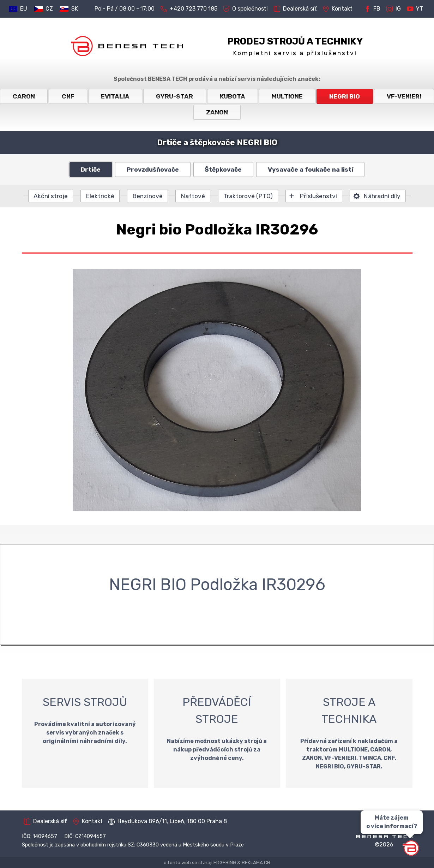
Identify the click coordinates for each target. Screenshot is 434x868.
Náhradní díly (382, 196)
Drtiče (91, 170)
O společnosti (245, 9)
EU (24, 9)
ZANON (217, 112)
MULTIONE (287, 96)
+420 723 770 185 (189, 9)
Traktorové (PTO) (248, 196)
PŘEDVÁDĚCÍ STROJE (217, 733)
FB (372, 9)
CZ (49, 9)
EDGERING (225, 862)
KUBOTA (233, 96)
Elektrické (100, 196)
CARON (24, 96)
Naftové (193, 196)
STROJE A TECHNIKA (349, 733)
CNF (68, 96)
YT (415, 9)
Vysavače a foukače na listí (311, 170)
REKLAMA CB (256, 862)
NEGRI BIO (345, 96)
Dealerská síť (295, 9)
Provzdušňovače (153, 170)
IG (394, 9)
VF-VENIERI (404, 96)
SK (75, 9)
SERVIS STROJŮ (85, 733)
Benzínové (147, 196)
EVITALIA (115, 96)
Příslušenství (318, 196)
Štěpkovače (223, 170)
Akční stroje (51, 196)
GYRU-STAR (174, 96)
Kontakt (337, 9)
